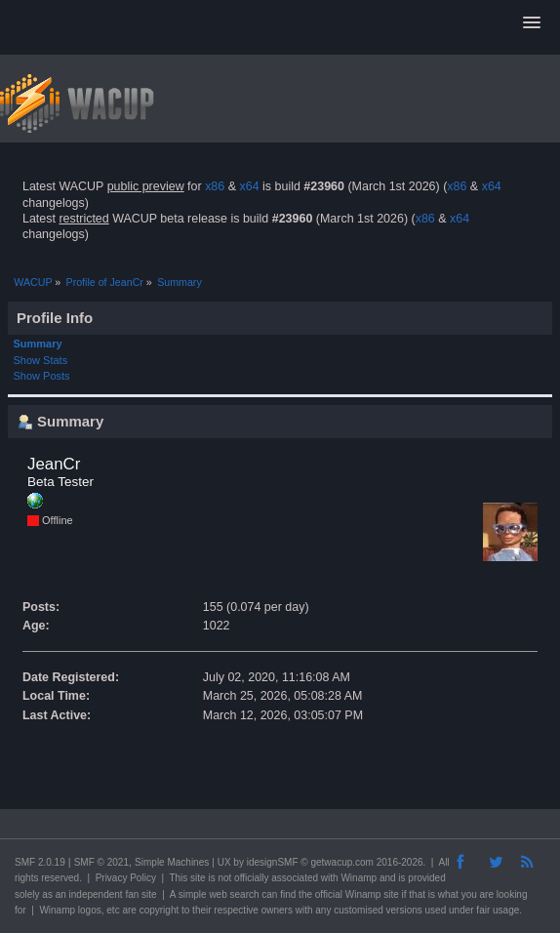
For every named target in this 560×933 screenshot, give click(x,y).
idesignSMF (273, 862)
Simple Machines (172, 862)
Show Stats (41, 360)
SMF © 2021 (101, 862)
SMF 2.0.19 (40, 862)
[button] (532, 23)
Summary (38, 344)
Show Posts (42, 376)
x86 (215, 186)
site (198, 878)
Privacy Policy (126, 878)
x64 (249, 186)
